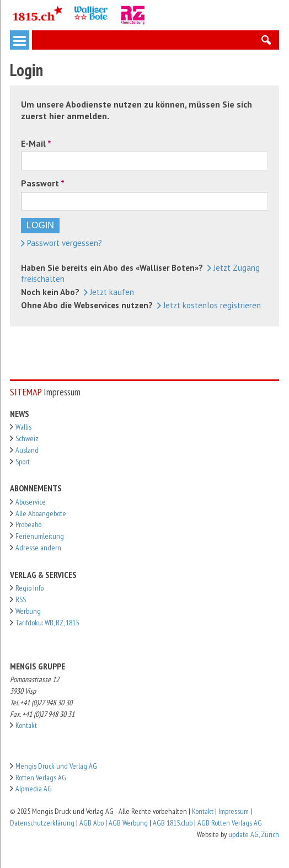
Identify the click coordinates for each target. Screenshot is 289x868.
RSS (21, 599)
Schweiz (27, 438)
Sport (23, 462)
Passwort (40, 183)
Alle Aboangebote (41, 513)
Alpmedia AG (34, 789)
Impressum (234, 811)
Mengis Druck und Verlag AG (56, 766)
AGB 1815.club (173, 823)
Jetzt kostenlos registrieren (209, 305)
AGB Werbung (128, 823)
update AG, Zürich (254, 834)
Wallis (23, 427)
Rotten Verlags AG (41, 778)
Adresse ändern (38, 548)
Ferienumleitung (40, 536)
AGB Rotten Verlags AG (230, 823)
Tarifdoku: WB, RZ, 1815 (47, 623)
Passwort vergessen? (61, 243)
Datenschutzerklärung (42, 823)
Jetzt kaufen (109, 292)
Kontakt (26, 725)
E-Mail (33, 143)
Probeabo (28, 524)
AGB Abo (92, 823)
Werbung (28, 611)
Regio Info (30, 588)
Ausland (27, 450)
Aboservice (31, 502)
